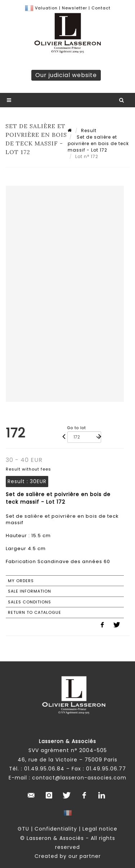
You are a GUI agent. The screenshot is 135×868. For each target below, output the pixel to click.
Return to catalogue (35, 612)
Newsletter (74, 8)
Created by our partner (68, 856)
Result (89, 131)
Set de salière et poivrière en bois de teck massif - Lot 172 (98, 143)
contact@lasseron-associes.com (79, 778)
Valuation (46, 8)
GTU (23, 829)
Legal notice (100, 829)
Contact (101, 8)
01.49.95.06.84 (44, 769)
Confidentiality (56, 829)
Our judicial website (66, 75)
